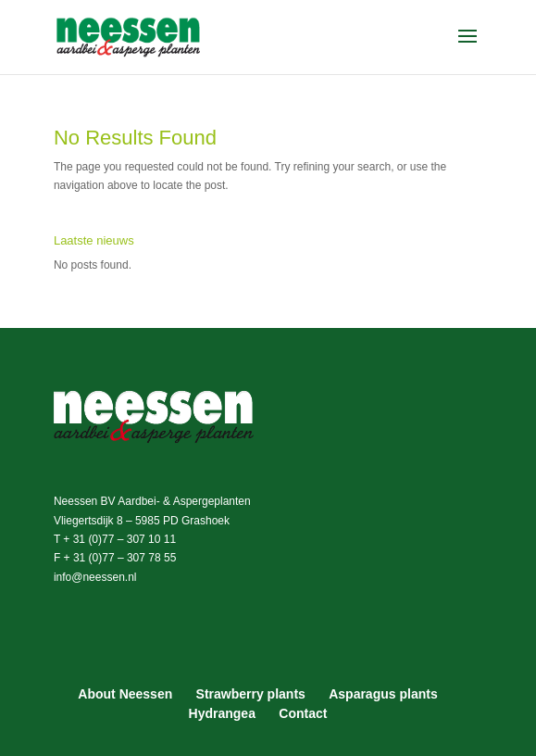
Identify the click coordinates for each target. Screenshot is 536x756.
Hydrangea (222, 713)
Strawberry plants (251, 694)
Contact (303, 713)
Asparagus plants (383, 694)
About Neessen (125, 694)
